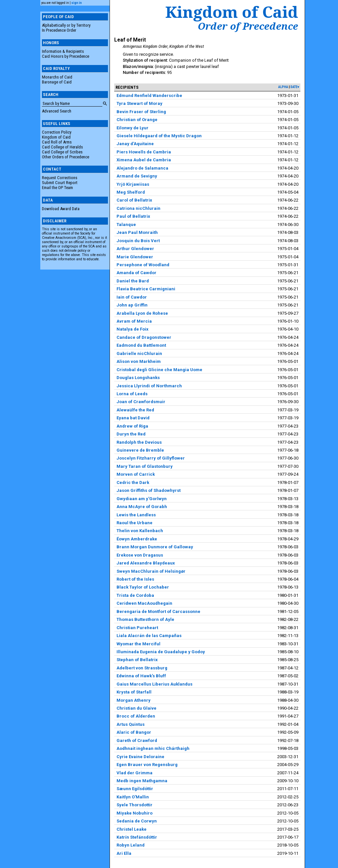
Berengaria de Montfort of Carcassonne (158, 611)
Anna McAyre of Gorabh (142, 507)
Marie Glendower (135, 257)
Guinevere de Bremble (140, 450)
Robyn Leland (131, 845)
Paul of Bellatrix (133, 216)
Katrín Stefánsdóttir (137, 837)
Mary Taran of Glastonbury (145, 466)
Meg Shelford (131, 192)
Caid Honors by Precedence (66, 56)
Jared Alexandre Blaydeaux (146, 563)
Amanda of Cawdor (136, 273)
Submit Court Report (60, 183)
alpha (283, 87)
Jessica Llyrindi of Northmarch (149, 386)
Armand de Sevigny (137, 176)
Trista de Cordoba (135, 595)
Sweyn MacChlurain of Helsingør (151, 571)
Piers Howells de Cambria (144, 152)
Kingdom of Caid (56, 137)
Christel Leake (132, 829)
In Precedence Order (59, 30)
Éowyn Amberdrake (137, 539)
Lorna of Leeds (132, 394)
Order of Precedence (248, 26)
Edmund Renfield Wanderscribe (149, 96)
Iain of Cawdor (132, 297)
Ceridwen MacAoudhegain (144, 603)
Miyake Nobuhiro (135, 813)
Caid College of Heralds (62, 147)
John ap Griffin (132, 305)
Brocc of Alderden (136, 716)
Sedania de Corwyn (137, 821)
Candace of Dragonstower (144, 337)
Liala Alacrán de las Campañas (149, 636)
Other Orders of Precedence (66, 157)
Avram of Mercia (134, 321)
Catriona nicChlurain (138, 208)
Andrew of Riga (132, 426)
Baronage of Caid (57, 82)
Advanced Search (57, 111)
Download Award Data (61, 209)
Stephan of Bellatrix (137, 660)
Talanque (126, 225)
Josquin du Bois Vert (138, 241)
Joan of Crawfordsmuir (141, 402)
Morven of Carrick (136, 474)
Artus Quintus (131, 724)
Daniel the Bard (133, 281)
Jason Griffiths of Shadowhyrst (149, 490)
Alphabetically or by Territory (66, 25)
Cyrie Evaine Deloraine (140, 757)
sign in (77, 3)
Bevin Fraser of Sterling (141, 112)
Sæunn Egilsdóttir (135, 789)
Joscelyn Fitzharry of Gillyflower (151, 458)
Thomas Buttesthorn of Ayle (145, 619)
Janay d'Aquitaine (135, 144)
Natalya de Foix (133, 329)
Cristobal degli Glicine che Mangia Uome (159, 370)
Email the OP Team (57, 188)
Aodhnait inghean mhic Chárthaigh (153, 748)
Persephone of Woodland (143, 265)
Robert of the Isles (135, 579)
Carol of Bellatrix (134, 200)
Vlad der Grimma (135, 773)
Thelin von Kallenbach (140, 531)
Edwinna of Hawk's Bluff (141, 676)
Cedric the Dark (133, 482)
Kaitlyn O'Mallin (133, 797)
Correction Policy (57, 132)
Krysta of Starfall (134, 692)
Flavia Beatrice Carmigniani (146, 289)
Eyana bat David (133, 418)
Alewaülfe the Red (135, 410)
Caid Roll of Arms (57, 142)
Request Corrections (60, 178)
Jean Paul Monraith (137, 232)
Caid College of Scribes (62, 152)
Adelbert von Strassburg (142, 668)
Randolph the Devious (139, 442)
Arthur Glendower (135, 249)
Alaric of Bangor (134, 732)
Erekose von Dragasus (140, 555)
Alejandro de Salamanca (142, 168)
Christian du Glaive (136, 708)
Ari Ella (124, 853)
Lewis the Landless (136, 515)
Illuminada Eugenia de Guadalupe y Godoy (161, 652)
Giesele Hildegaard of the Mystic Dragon (159, 136)
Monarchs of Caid (57, 77)
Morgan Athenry (134, 700)
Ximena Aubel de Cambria (144, 160)
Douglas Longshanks (138, 378)
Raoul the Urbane (135, 523)
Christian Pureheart (137, 628)
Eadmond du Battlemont (141, 345)
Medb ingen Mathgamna (142, 781)
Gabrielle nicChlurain (139, 354)
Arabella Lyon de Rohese (142, 313)
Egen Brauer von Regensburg (147, 765)
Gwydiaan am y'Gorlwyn (142, 499)
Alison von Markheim (139, 361)
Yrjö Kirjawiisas (133, 184)
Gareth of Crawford (137, 740)
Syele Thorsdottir (135, 805)
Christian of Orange (137, 120)
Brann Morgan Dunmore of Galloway (155, 547)
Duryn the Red (131, 434)
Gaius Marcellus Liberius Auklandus (154, 684)
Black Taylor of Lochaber (143, 587)
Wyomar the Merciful (138, 644)
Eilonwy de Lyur (133, 128)
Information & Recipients (63, 51)
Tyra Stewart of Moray (139, 103)
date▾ (295, 87)
